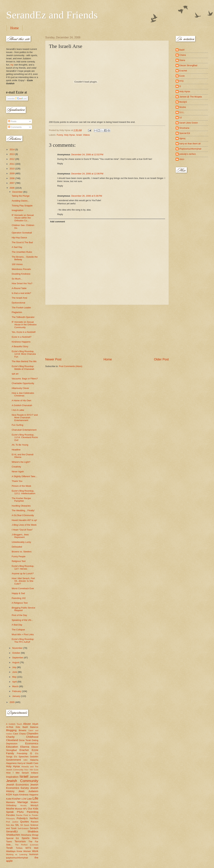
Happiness (11, 763)
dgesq (182, 138)
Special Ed (185, 133)
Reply (60, 164)
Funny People (19, 556)
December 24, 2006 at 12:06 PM (87, 174)
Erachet (24, 750)
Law (29, 799)
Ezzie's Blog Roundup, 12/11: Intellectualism (23, 492)
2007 (12, 183)
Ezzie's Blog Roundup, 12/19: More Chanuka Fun (24, 354)
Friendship (22, 753)
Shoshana (26, 835)
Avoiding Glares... (20, 201)
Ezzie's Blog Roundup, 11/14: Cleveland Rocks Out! (25, 437)
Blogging (11, 730)
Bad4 (25, 727)
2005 (12, 702)
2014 (12, 149)
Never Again (18, 472)
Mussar (19, 809)
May (15, 677)
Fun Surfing (17, 425)
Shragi (35, 835)
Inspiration (12, 777)
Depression (12, 744)
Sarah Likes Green (189, 123)
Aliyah (35, 724)
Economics (32, 743)
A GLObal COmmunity (23, 515)
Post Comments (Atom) (71, 366)
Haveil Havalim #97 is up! (24, 520)
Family (10, 753)
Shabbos (33, 831)
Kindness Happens (21, 342)
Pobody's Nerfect (27, 818)
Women (27, 851)
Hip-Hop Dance (19, 238)
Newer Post (53, 359)
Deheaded (17, 547)
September (18, 658)
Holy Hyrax (70, 135)
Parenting (33, 812)
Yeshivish (34, 854)
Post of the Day (19, 615)
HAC (26, 760)
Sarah (27, 825)
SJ (22, 825)
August (16, 662)
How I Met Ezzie (31, 770)
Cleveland (12, 740)
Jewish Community (22, 781)
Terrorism (20, 841)
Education (12, 747)
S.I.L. (182, 112)
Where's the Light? (21, 462)
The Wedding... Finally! (23, 510)
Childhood (32, 737)
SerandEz (12, 831)
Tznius (19, 848)
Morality (23, 806)
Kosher (16, 799)
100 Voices (17, 264)
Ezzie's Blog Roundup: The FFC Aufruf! (23, 640)
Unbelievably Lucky (21, 542)
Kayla (16, 795)
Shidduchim (13, 835)
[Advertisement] (107, 331)
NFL (25, 809)
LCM (24, 799)
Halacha (34, 760)
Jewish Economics (17, 785)
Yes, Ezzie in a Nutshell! (24, 332)
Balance (34, 727)
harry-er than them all (190, 144)
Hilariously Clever (20, 388)
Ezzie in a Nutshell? (21, 337)
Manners (10, 802)
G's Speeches (21, 757)
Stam (35, 838)
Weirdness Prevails (21, 269)
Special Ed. (13, 838)
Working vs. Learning (17, 854)
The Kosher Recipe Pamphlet (21, 500)
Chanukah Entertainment (24, 430)
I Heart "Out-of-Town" (22, 530)
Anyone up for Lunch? (23, 573)
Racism (35, 822)
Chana (22, 734)
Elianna (25, 747)
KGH (9, 794)
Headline (16, 450)
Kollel (9, 799)
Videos (86, 135)
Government (13, 760)
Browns (23, 730)
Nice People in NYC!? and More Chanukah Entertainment (25, 418)
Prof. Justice (12, 822)
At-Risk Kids (13, 727)
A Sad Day (17, 247)
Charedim (32, 733)
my (12, 65)
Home (15, 28)
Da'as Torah (25, 740)
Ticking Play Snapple (22, 206)
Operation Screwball (22, 233)
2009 (12, 173)
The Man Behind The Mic (24, 361)
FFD (181, 81)
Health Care (32, 763)
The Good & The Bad (22, 242)
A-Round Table (19, 288)
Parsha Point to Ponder (27, 815)
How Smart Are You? (22, 283)
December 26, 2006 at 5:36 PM (87, 196)
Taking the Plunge (21, 196)
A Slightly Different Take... (24, 476)
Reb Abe (10, 825)
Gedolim (34, 757)
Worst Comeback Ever (23, 588)
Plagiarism (17, 312)
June (15, 672)
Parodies (11, 815)
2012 (12, 159)
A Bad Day (17, 625)
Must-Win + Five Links (23, 634)
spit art (15, 374)
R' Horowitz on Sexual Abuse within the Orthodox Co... (23, 218)
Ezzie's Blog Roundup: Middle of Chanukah (23, 368)
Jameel (34, 777)
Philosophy (10, 819)
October (16, 653)
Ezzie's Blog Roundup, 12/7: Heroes (23, 567)
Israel (79, 135)
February (17, 691)
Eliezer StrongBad (188, 65)
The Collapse (18, 630)
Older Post (161, 359)
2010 (12, 169)
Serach (34, 828)
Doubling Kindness (21, 274)
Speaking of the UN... (22, 620)
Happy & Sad (18, 593)
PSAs (20, 812)
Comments (15, 127)
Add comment (57, 222)
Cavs (16, 734)
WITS (28, 848)
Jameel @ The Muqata (191, 97)
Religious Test (19, 561)
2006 (12, 188)
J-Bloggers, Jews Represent (20, 536)
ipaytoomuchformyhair (17, 858)
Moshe (10, 809)
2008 (12, 178)
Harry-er (21, 763)
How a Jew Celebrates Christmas (23, 394)
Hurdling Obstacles (21, 506)
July (14, 667)
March (16, 686)
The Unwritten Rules (22, 252)
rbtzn (182, 159)
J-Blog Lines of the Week (24, 525)
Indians (35, 773)
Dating (35, 740)
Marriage (23, 802)
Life (35, 798)
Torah (9, 848)
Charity (10, 737)
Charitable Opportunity (23, 383)
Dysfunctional (18, 303)
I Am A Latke (18, 410)
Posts (12, 121)
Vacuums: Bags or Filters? (25, 379)
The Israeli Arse (19, 298)
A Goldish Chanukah (22, 405)
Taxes (9, 842)
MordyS (34, 805)
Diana (182, 60)
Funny (60, 135)
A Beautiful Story (20, 346)
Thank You (17, 481)
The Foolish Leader (21, 308)
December (18, 192)
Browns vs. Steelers (22, 552)
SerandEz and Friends (52, 15)
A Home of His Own (21, 400)
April (15, 682)
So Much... (17, 279)
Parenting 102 (19, 598)
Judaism (33, 791)
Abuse (27, 724)
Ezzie (35, 750)
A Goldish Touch (14, 724)
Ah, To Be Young (20, 445)
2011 (12, 164)
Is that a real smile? (21, 293)
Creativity (16, 467)
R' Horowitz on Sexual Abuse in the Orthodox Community (24, 325)
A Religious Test (20, 603)
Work (35, 851)
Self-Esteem (23, 828)
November (18, 648)
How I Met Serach (17, 773)
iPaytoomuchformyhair (190, 149)
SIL (17, 825)
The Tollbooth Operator (23, 317)
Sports (26, 838)
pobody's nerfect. (188, 154)
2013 (12, 154)
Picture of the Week (21, 486)
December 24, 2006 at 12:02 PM (87, 155)
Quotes (25, 822)
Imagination (17, 210)
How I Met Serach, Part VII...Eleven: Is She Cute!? (23, 581)
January (16, 696)
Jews (21, 791)
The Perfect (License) (27, 845)
